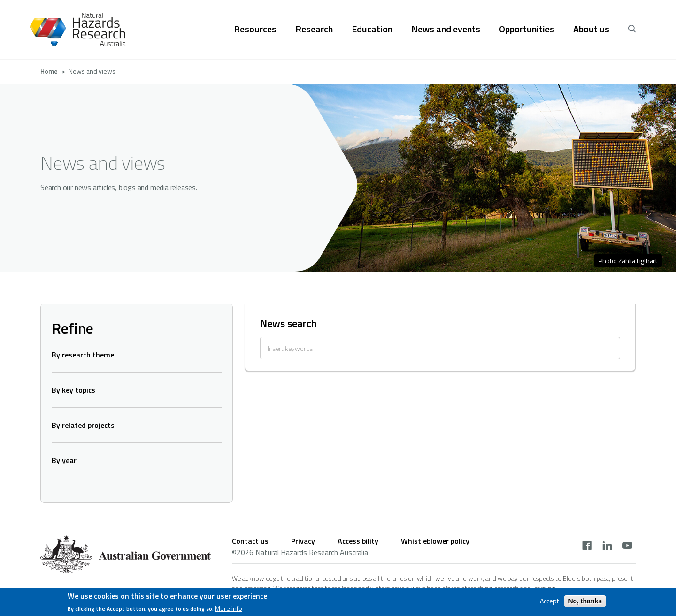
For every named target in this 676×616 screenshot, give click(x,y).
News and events (446, 29)
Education (372, 29)
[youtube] (627, 547)
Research (314, 29)
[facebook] (587, 547)
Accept (549, 602)
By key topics (73, 390)
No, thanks (585, 602)
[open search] (632, 29)
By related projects (83, 425)
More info (229, 609)
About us (591, 29)
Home (49, 71)
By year (64, 460)
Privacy (303, 541)
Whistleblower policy (435, 541)
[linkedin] (607, 547)
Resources (255, 29)
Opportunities (527, 29)
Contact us (250, 541)
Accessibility (358, 541)
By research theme (83, 355)
